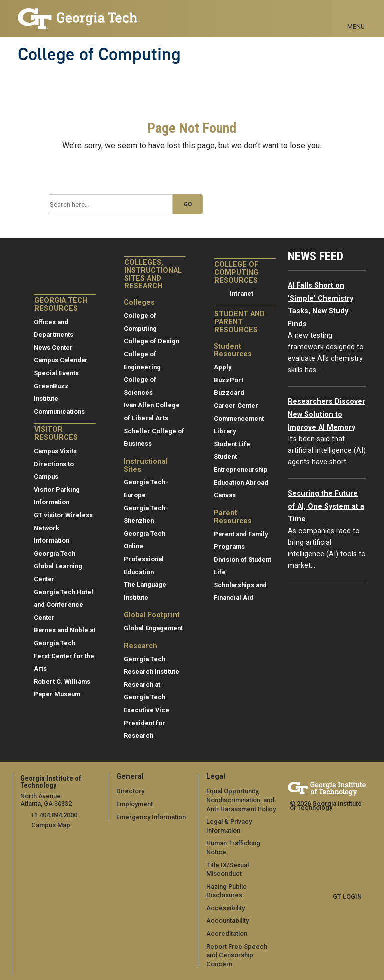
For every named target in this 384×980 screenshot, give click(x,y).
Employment (135, 804)
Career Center (236, 405)
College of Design (152, 341)
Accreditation (227, 934)
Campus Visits (55, 451)
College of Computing (99, 54)
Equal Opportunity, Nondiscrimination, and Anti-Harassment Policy (241, 800)
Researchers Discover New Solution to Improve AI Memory (327, 414)
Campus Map (51, 825)
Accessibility (226, 908)
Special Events (56, 373)
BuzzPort (229, 380)
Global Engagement (153, 628)
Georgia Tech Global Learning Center (58, 566)
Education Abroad (241, 482)
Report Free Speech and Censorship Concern (237, 955)
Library (225, 431)
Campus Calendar (61, 360)
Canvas (225, 495)
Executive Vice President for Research (147, 723)
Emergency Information (151, 817)
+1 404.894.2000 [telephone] (54, 815)
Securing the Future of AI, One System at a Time (326, 506)
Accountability (228, 921)
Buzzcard (229, 392)
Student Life (232, 444)
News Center (53, 347)
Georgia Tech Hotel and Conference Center (64, 605)
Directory (130, 791)
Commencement (239, 418)
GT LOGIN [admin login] (347, 897)
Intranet (242, 293)
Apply (223, 367)
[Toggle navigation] (356, 15)
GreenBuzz (51, 386)
